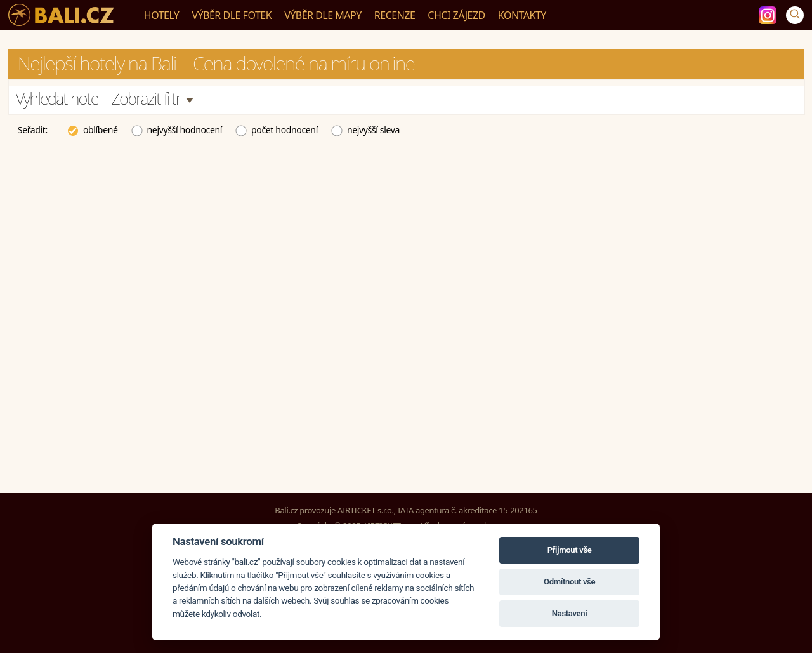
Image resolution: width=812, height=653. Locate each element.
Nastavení (570, 613)
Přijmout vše (570, 550)
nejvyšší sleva (365, 129)
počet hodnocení (276, 129)
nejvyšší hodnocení (177, 129)
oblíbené (92, 129)
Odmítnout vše (569, 582)
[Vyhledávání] (795, 15)
